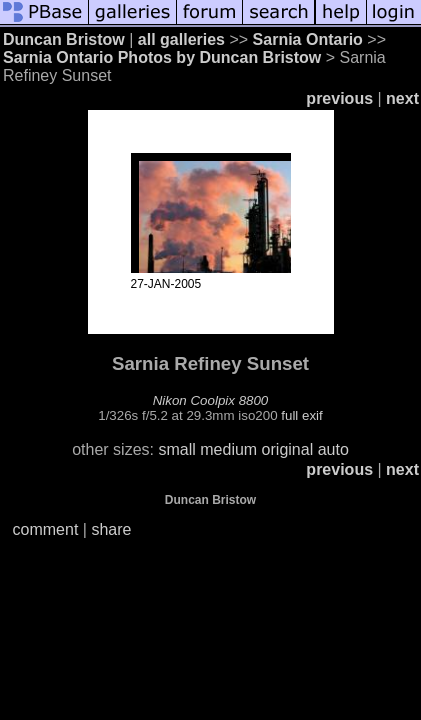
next (402, 98)
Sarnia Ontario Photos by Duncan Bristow (162, 57)
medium (228, 449)
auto (333, 449)
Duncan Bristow (64, 39)
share (111, 529)
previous (339, 98)
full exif (301, 415)
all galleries (181, 39)
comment (46, 529)
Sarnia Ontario (308, 39)
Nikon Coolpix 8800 (211, 400)
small (176, 449)
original (288, 449)
